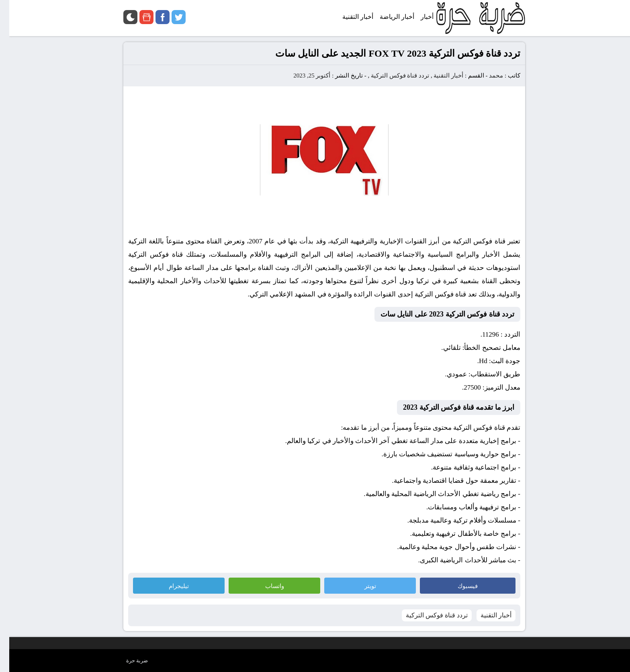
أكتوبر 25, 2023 (303, 76)
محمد (487, 76)
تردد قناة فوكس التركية (391, 76)
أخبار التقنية (439, 76)
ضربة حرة (128, 661)
